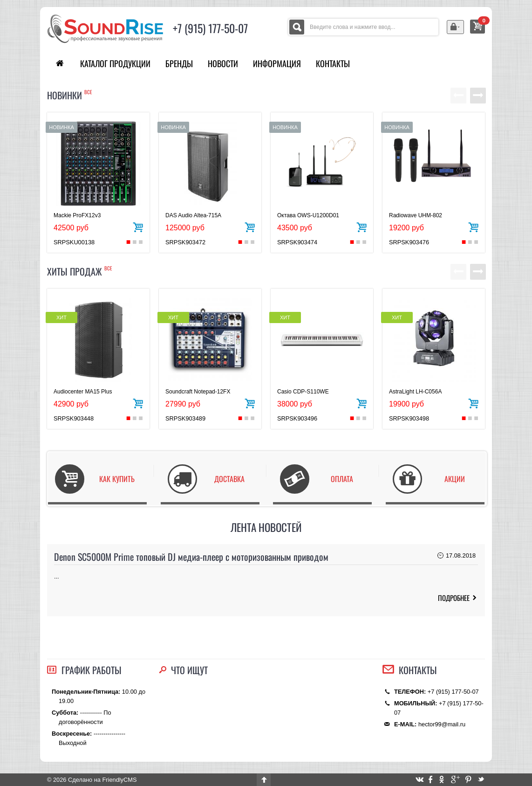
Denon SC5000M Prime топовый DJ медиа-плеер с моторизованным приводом (191, 557)
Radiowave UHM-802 (416, 215)
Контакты (333, 63)
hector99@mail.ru (442, 724)
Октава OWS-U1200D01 (308, 215)
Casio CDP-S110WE (303, 392)
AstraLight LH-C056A (415, 392)
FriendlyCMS (119, 780)
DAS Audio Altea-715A (193, 215)
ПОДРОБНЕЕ (454, 598)
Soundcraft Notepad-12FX (198, 392)
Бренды (179, 63)
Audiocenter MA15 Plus (83, 392)
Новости (223, 63)
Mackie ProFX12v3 (77, 215)
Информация (277, 63)
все (88, 92)
